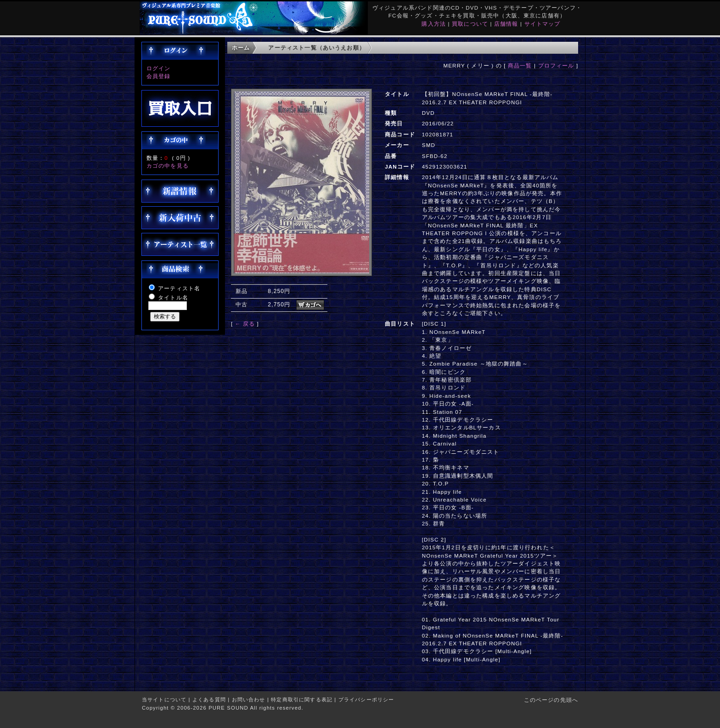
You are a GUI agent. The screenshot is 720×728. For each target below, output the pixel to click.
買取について (470, 24)
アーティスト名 (179, 288)
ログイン (159, 68)
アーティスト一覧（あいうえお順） (317, 48)
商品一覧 (520, 65)
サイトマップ (543, 24)
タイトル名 (173, 297)
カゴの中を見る (168, 166)
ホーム (241, 48)
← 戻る (245, 324)
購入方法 (434, 24)
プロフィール (556, 65)
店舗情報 (506, 24)
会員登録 (159, 76)
